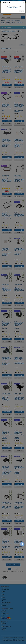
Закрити (22, 11)
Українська (16, 8)
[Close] (24, 2)
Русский (10, 8)
